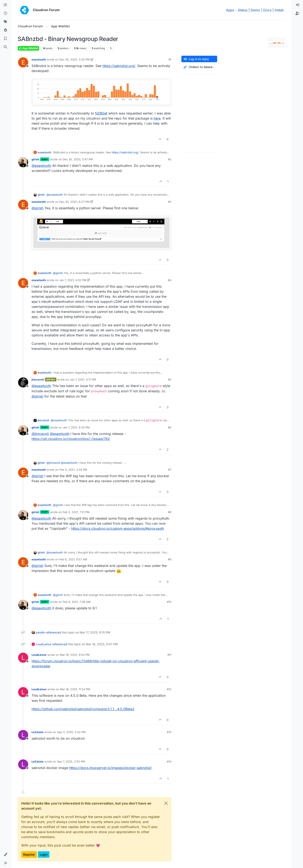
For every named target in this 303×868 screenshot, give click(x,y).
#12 (169, 689)
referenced (53, 632)
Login (44, 854)
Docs (267, 10)
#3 (170, 202)
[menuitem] (298, 5)
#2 (170, 159)
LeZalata (38, 732)
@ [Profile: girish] (37, 208)
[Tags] (5, 22)
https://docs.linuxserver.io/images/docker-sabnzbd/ (110, 768)
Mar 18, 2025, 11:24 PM (75, 689)
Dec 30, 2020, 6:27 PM (74, 202)
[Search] (5, 47)
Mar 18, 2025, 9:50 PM (75, 655)
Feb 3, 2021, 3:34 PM (73, 470)
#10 (169, 602)
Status (243, 10)
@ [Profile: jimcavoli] (40, 434)
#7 (170, 470)
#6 (170, 427)
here (157, 118)
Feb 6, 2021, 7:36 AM (77, 602)
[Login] (298, 5)
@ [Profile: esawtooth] (41, 166)
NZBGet (101, 113)
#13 (169, 732)
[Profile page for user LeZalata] (23, 735)
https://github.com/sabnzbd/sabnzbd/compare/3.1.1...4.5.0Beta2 (83, 709)
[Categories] (5, 5)
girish (35, 159)
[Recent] (5, 13)
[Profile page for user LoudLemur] (23, 658)
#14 (169, 761)
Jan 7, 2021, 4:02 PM (73, 280)
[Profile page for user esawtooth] (23, 62)
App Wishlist (28, 48)
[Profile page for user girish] (23, 162)
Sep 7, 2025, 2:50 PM (71, 761)
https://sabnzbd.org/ (119, 66)
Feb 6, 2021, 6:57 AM (73, 559)
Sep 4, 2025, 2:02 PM (71, 732)
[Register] (298, 13)
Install (279, 10)
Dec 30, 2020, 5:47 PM (78, 159)
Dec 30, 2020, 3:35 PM (74, 59)
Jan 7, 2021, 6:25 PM (76, 427)
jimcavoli (38, 379)
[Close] (166, 803)
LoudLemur (44, 644)
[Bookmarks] (5, 39)
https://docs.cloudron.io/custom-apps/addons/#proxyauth (118, 528)
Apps (230, 10)
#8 (170, 512)
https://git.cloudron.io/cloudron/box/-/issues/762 (71, 439)
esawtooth (39, 59)
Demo (255, 10)
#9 (170, 559)
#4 (170, 280)
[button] (5, 855)
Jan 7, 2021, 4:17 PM (83, 379)
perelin (40, 632)
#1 (170, 59)
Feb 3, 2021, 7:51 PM (76, 512)
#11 (169, 655)
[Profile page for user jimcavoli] (23, 382)
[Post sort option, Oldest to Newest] (199, 67)
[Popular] (5, 30)
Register (29, 854)
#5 (170, 379)
